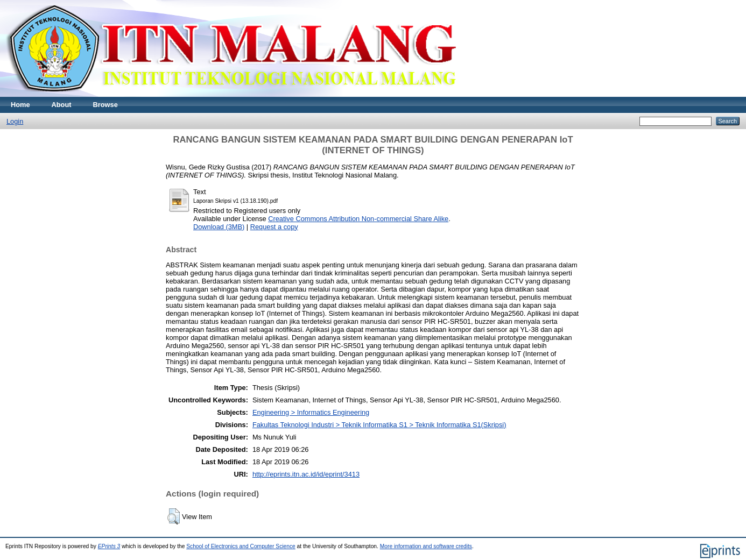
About (62, 105)
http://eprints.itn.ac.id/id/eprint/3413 (306, 474)
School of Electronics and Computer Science (241, 546)
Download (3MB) (219, 227)
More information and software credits (426, 546)
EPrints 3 (109, 546)
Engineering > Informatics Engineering (311, 412)
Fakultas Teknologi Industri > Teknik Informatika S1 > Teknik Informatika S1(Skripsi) (379, 425)
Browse (105, 105)
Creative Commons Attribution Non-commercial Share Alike (358, 219)
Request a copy (274, 227)
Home (20, 105)
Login (15, 121)
